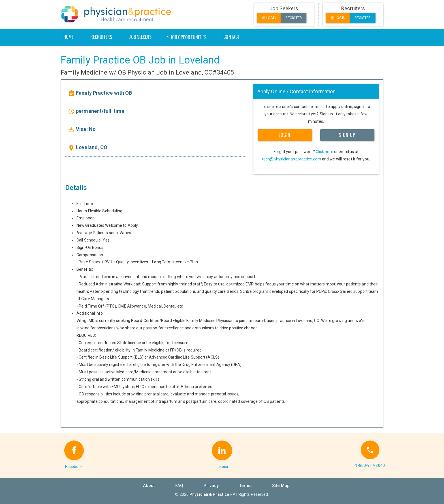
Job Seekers (140, 37)
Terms (245, 486)
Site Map (281, 486)
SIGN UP (347, 135)
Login (269, 18)
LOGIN (285, 135)
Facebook (74, 467)
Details (76, 188)
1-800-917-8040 (370, 465)
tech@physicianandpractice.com (292, 159)
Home (68, 37)
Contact (232, 37)
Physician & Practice (209, 494)
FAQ (179, 486)
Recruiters (101, 37)
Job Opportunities (189, 37)
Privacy (211, 486)
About (149, 486)
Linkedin (222, 467)
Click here (325, 152)
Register (294, 18)
